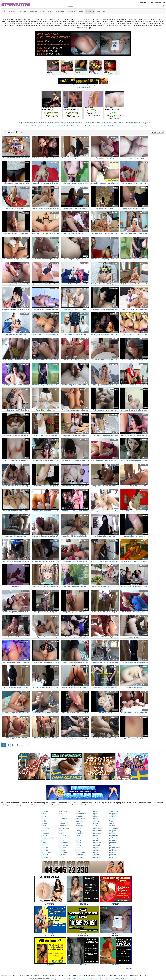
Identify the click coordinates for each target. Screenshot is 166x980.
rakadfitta (79, 833)
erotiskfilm (62, 826)
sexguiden (113, 831)
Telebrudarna (35, 123)
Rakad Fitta (89, 126)
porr (111, 845)
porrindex (79, 855)
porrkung (113, 852)
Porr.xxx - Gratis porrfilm (83, 87)
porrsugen (44, 848)
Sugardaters (116, 126)
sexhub (112, 823)
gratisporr (44, 811)
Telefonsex (44, 123)
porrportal (96, 845)
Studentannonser (52, 126)
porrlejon (44, 823)
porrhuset (44, 855)
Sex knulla (96, 826)
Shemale (159, 3)
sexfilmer (113, 833)
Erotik (75, 126)
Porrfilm (79, 835)
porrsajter (96, 838)
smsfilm (62, 814)
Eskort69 (34, 126)
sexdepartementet (47, 838)
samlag (78, 823)
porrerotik (79, 848)
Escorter (61, 126)
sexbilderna (63, 811)
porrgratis (62, 835)
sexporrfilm (97, 843)
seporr (95, 814)
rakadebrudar (81, 814)
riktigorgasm (80, 819)
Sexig (111, 821)
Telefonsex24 (71, 123)
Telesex (50, 123)
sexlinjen (96, 823)
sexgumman (114, 828)
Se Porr (112, 819)
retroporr (62, 833)
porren (78, 850)
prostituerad (63, 823)
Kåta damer (143, 126)
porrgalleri (62, 838)
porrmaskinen (114, 848)
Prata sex (56, 123)
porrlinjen (113, 850)
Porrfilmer (104, 126)
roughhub (79, 821)
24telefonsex (63, 819)
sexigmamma (97, 831)
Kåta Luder (27, 126)
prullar (78, 811)
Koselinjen (63, 123)
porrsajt (43, 845)
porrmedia (113, 843)
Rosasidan (127, 123)
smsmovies (45, 833)
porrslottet (79, 857)
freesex (43, 831)
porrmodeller (45, 828)
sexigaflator (114, 814)
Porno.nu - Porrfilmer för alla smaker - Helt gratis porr (83, 85)
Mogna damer (135, 126)
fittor (42, 819)
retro (60, 831)
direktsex (44, 821)
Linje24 (22, 123)
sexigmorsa (97, 828)
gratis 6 (43, 816)
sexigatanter (97, 833)
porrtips (78, 828)
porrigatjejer (63, 852)
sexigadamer (114, 816)
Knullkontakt (68, 126)
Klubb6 (134, 123)
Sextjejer (121, 123)
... (22, 745)
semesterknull (64, 828)
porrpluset (96, 848)
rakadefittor (80, 826)
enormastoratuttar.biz (42, 979)
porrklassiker (114, 838)
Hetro (144, 3)
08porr (95, 811)
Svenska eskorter (112, 123)
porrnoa (95, 835)
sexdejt (43, 843)
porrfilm (43, 814)
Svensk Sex (97, 126)
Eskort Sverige (101, 123)
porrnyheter (97, 857)
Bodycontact (147, 123)
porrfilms (62, 840)
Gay (151, 3)
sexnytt (95, 819)
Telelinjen (28, 123)
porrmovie (113, 840)
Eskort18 (139, 123)
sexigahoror (114, 811)
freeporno (62, 816)
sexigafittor (96, 816)
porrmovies (113, 835)
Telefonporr (80, 123)
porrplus (95, 850)
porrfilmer (62, 848)
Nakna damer (125, 126)
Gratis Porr (81, 126)
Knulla (110, 126)
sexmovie (96, 821)
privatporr (79, 816)
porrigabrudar (46, 852)
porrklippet (113, 857)
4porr (61, 821)
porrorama (96, 855)
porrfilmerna (63, 843)
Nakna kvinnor (42, 126)
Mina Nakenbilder (90, 123)
